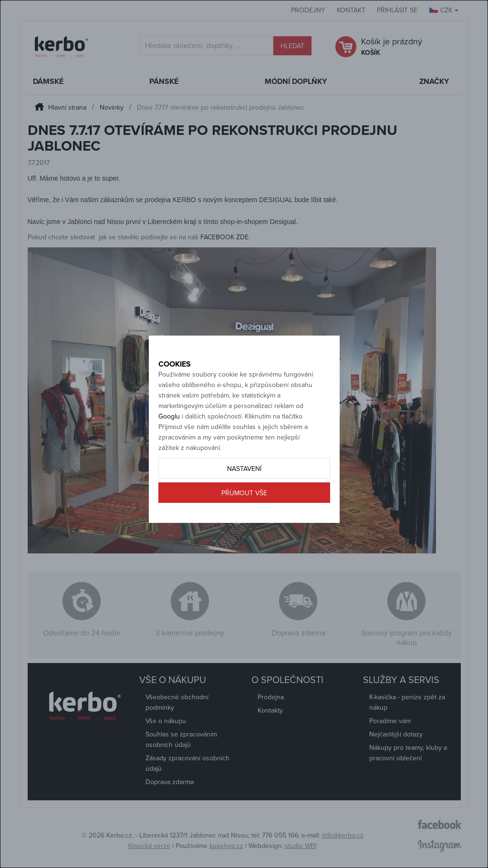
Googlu (169, 438)
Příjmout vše (244, 515)
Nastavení (244, 490)
